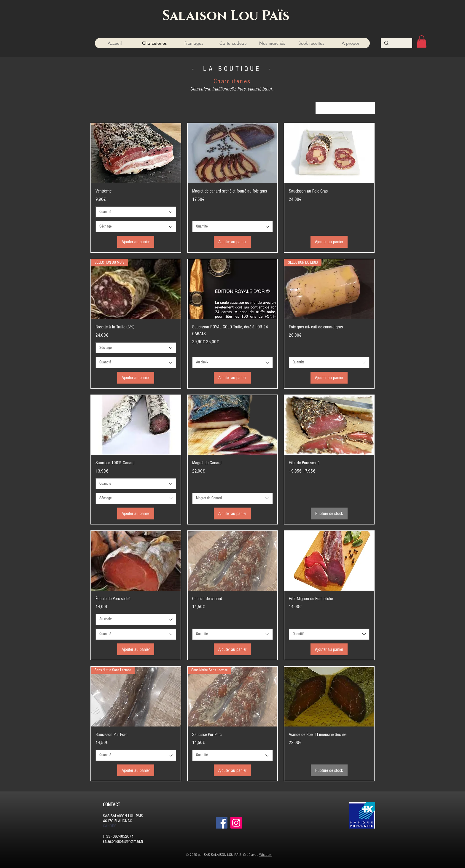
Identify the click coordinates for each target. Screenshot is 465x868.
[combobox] (345, 108)
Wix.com (266, 855)
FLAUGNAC (123, 821)
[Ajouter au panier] (136, 242)
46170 (108, 821)
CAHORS (110, 826)
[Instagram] (236, 823)
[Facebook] (222, 823)
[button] (422, 42)
